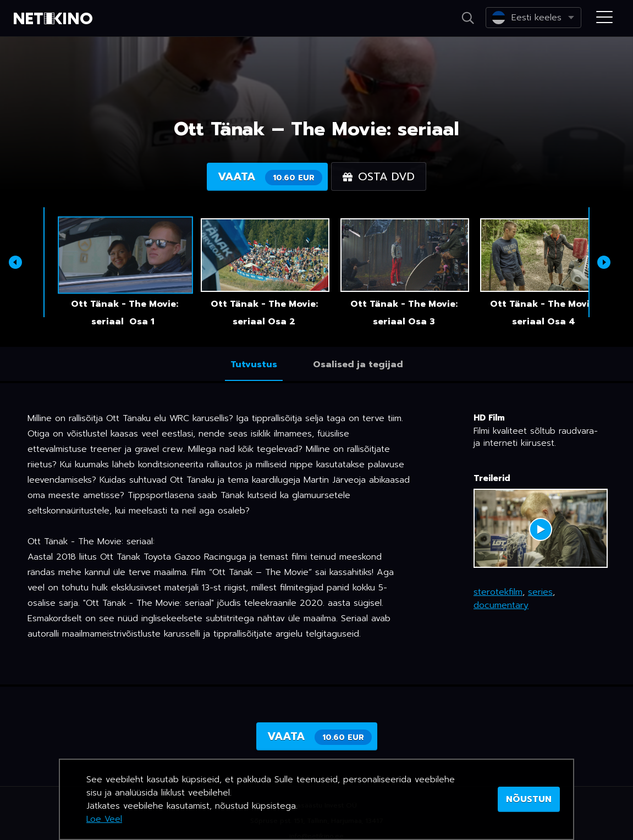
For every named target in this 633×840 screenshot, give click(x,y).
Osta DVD (379, 176)
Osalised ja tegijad (358, 364)
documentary (501, 605)
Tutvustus (254, 364)
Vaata (270, 177)
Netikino (55, 19)
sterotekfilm (498, 592)
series (540, 592)
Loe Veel (104, 819)
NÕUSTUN (529, 799)
